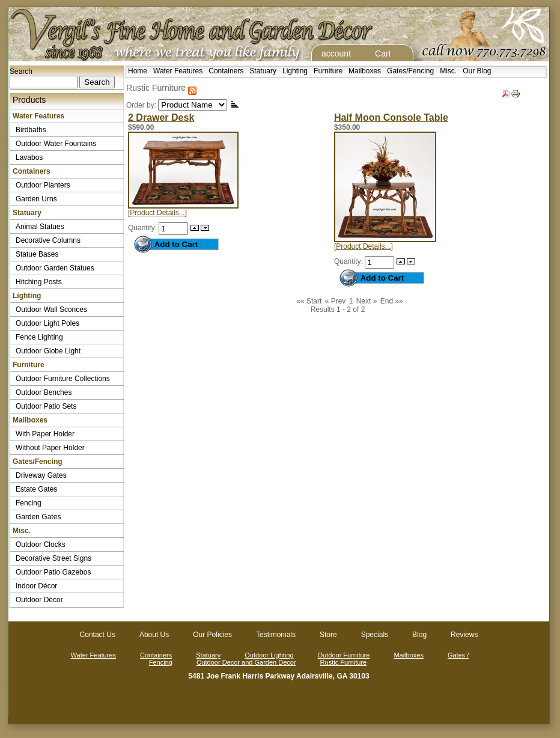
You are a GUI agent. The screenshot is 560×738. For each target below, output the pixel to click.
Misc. (448, 71)
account (336, 53)
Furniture (328, 71)
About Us (154, 635)
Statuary (263, 71)
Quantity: (143, 228)
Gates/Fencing (410, 71)
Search (21, 72)
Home (138, 71)
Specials (375, 635)
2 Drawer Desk (161, 117)
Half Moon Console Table (391, 117)
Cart (383, 53)
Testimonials (276, 635)
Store (328, 635)
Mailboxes (365, 71)
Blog (419, 635)
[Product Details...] (157, 213)
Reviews (464, 635)
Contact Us (98, 635)
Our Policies (212, 635)
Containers (226, 71)
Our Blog (477, 71)
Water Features (178, 71)
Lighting (295, 71)
